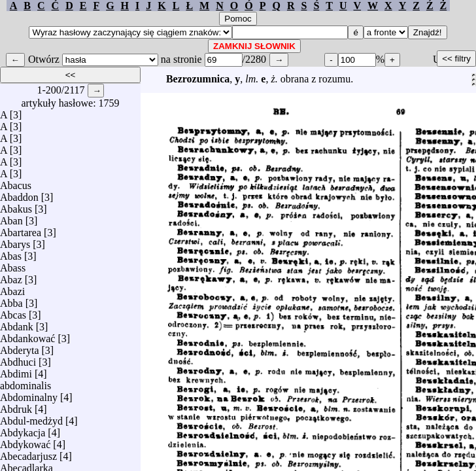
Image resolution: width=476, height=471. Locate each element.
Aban (11, 218)
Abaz (11, 276)
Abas (11, 253)
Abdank (17, 323)
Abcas (13, 312)
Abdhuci (18, 359)
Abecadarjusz (28, 453)
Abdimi (16, 371)
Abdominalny (29, 394)
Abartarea (21, 229)
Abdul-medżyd (31, 418)
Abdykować (25, 441)
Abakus (16, 206)
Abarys (15, 241)
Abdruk (16, 406)
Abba (11, 300)
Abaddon (19, 194)
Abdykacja (23, 429)
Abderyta (20, 347)
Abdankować (27, 335)
